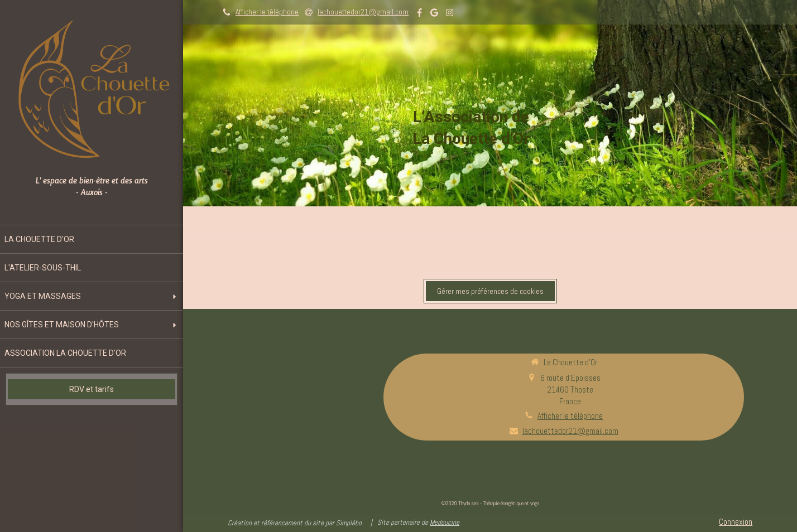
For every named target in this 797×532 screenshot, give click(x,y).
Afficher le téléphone (267, 12)
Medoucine (445, 522)
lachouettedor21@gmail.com (570, 431)
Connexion (736, 522)
